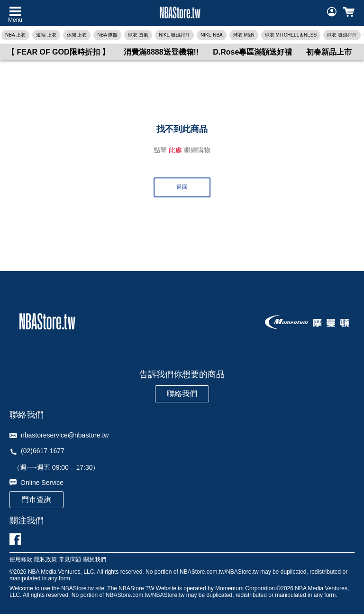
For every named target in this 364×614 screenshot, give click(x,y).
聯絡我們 (182, 394)
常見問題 (70, 560)
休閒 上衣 (77, 35)
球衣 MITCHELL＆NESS (291, 35)
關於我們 (95, 560)
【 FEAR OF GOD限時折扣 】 (58, 52)
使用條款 (21, 560)
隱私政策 (45, 560)
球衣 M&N (244, 35)
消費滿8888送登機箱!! (161, 52)
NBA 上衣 (15, 35)
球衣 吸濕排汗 (342, 35)
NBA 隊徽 (107, 35)
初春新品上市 (329, 52)
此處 (175, 150)
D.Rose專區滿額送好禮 (252, 52)
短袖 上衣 (46, 35)
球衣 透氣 (138, 35)
